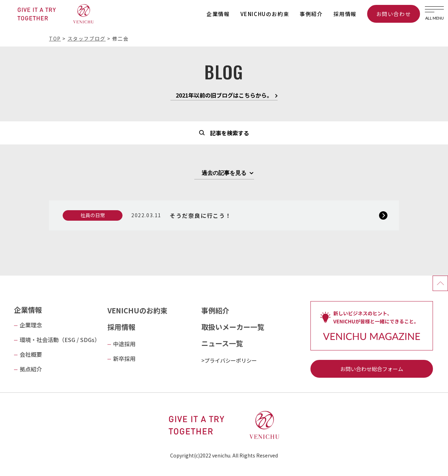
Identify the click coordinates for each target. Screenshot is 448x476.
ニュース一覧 (222, 343)
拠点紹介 (31, 369)
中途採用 (124, 344)
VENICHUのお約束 (265, 14)
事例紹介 (311, 14)
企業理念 (31, 325)
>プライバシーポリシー (229, 360)
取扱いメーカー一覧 (233, 327)
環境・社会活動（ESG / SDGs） (60, 340)
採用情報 (345, 14)
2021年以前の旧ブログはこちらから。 (224, 96)
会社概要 (31, 354)
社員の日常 (93, 215)
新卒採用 (124, 358)
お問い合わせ (394, 14)
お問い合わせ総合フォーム (372, 369)
